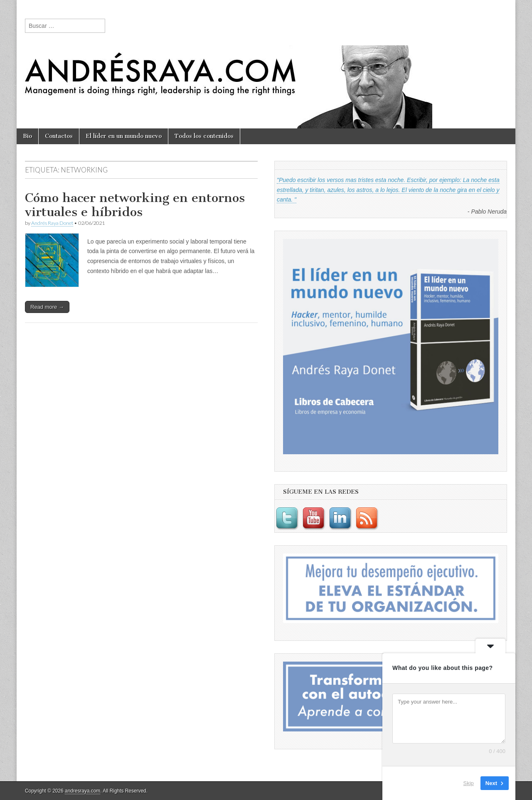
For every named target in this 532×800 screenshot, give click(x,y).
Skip (469, 783)
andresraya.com (83, 791)
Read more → (47, 307)
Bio (27, 136)
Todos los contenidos (204, 136)
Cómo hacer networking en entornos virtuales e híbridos (135, 205)
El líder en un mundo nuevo (124, 136)
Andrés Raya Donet (52, 223)
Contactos (59, 136)
